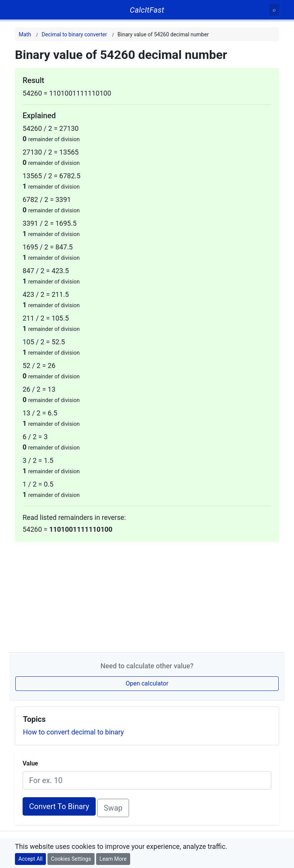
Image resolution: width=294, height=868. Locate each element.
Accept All (30, 859)
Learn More (113, 859)
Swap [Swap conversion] (113, 808)
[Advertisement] (147, 596)
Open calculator (147, 683)
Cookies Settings (71, 859)
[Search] (274, 10)
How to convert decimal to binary (73, 732)
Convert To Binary (59, 806)
